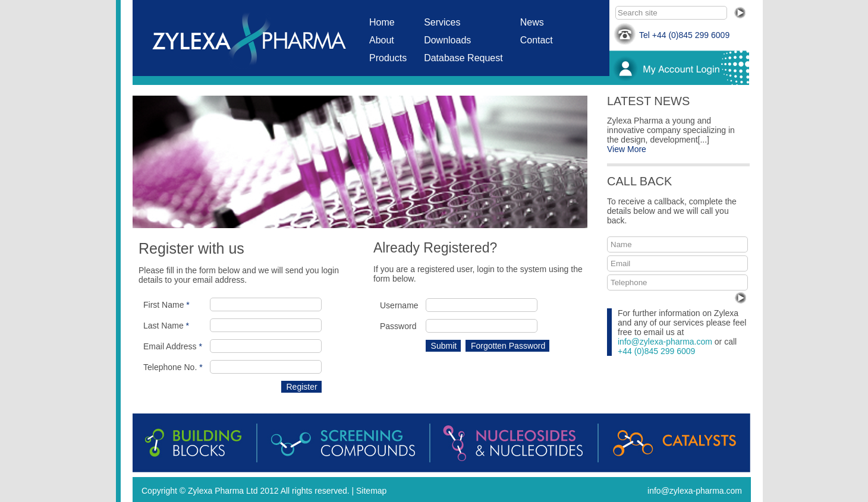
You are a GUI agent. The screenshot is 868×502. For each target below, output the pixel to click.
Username (399, 305)
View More (627, 149)
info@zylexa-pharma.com (665, 342)
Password (398, 326)
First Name (166, 305)
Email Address (173, 346)
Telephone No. (173, 367)
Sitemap (371, 491)
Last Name (166, 326)
